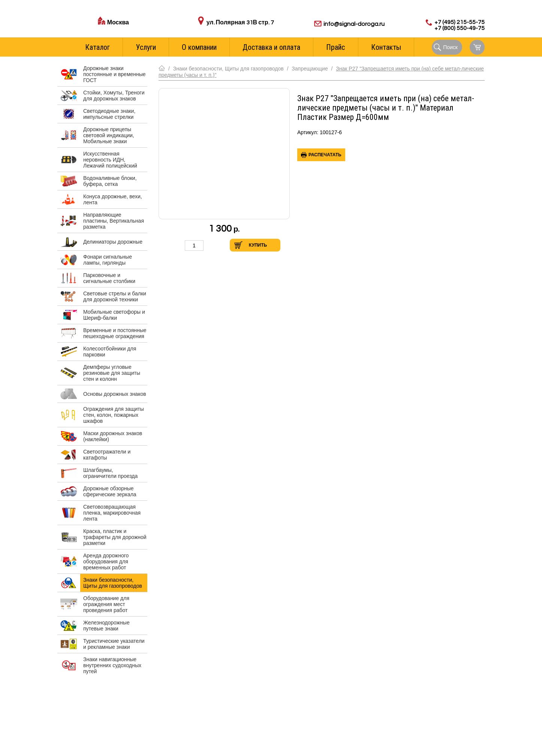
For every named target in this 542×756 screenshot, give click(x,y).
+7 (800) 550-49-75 (460, 28)
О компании (199, 47)
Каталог (97, 47)
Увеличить (211, 245)
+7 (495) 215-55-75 (460, 22)
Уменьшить (177, 245)
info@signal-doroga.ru (354, 24)
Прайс (335, 47)
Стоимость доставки (132, 31)
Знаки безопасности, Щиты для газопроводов (228, 69)
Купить (258, 245)
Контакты (386, 47)
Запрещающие (310, 69)
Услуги (146, 47)
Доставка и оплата (271, 47)
